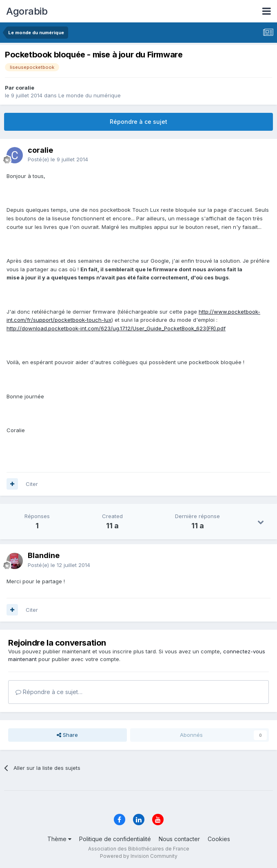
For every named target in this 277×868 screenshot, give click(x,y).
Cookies (219, 839)
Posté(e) (58, 159)
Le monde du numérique (90, 95)
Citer (32, 484)
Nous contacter (179, 839)
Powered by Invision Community (139, 856)
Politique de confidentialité (115, 839)
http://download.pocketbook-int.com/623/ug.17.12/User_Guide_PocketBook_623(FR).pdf (116, 328)
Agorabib (27, 11)
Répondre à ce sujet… (49, 692)
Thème (59, 839)
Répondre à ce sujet (138, 122)
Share (67, 735)
